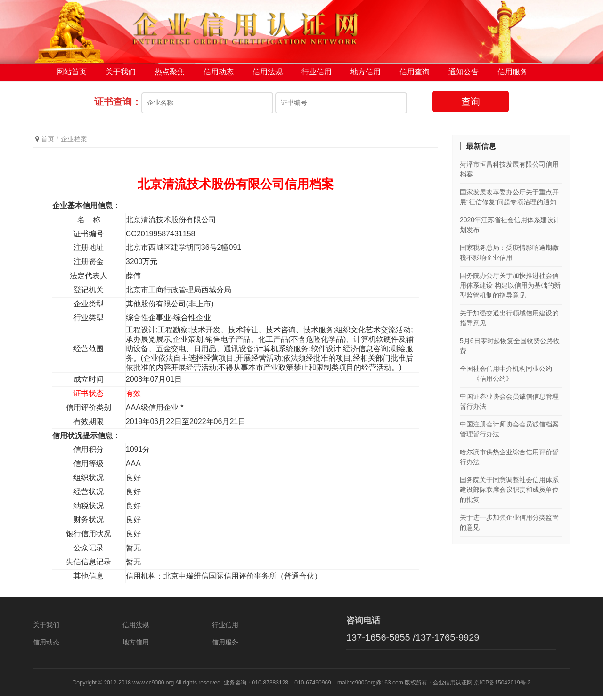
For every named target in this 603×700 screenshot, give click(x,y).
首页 (48, 142)
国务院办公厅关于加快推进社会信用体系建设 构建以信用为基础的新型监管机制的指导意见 (510, 289)
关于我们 (121, 75)
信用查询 (415, 75)
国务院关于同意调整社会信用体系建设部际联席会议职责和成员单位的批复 (509, 493)
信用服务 (513, 75)
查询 (471, 105)
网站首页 (72, 75)
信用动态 (219, 75)
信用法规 (268, 75)
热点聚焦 (170, 75)
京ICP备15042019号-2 (502, 686)
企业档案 (74, 142)
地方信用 (366, 75)
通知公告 (464, 75)
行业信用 (317, 75)
